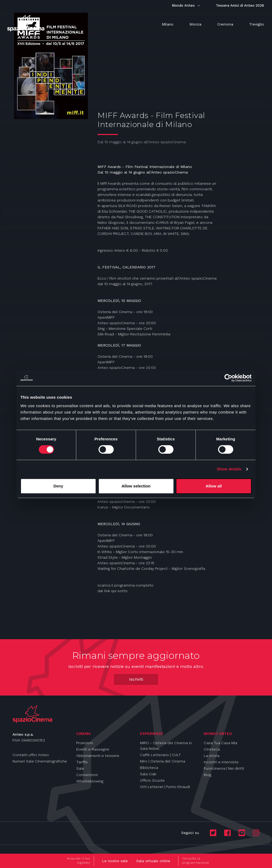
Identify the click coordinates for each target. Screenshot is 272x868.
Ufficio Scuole (152, 780)
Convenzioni (87, 775)
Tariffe (82, 762)
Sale (80, 768)
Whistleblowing (90, 781)
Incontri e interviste (221, 762)
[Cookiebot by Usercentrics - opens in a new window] (228, 378)
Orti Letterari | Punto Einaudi (165, 787)
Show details (229, 469)
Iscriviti (136, 679)
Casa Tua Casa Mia (220, 743)
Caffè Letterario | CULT (160, 755)
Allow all (214, 486)
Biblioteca (149, 768)
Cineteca (212, 749)
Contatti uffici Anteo (31, 755)
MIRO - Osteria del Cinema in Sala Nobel (166, 746)
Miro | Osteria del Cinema (163, 761)
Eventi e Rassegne (93, 749)
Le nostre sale (115, 861)
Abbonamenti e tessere (98, 756)
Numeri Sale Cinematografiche (40, 761)
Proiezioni (85, 743)
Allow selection (136, 486)
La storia (212, 756)
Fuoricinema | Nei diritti (224, 768)
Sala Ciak (148, 774)
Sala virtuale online (153, 861)
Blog (208, 775)
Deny (58, 486)
